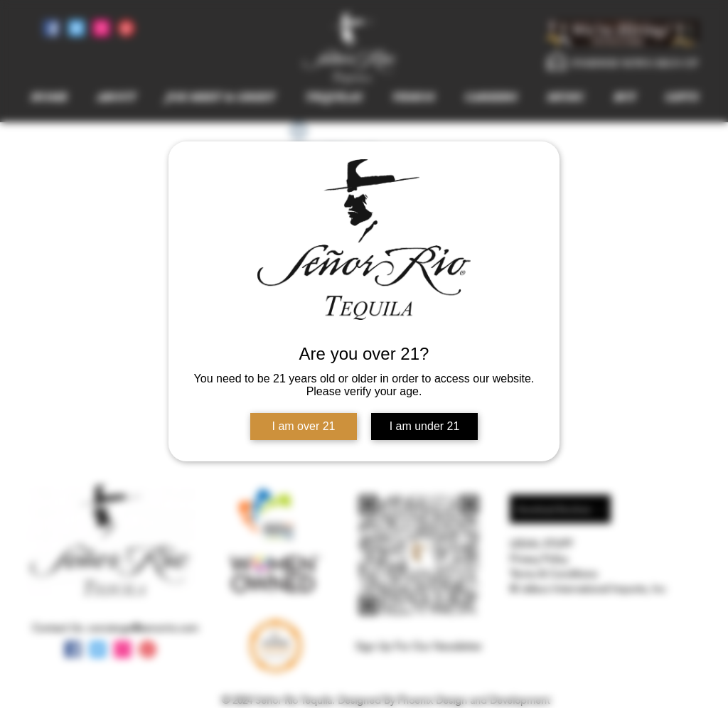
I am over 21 (304, 426)
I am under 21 (425, 426)
